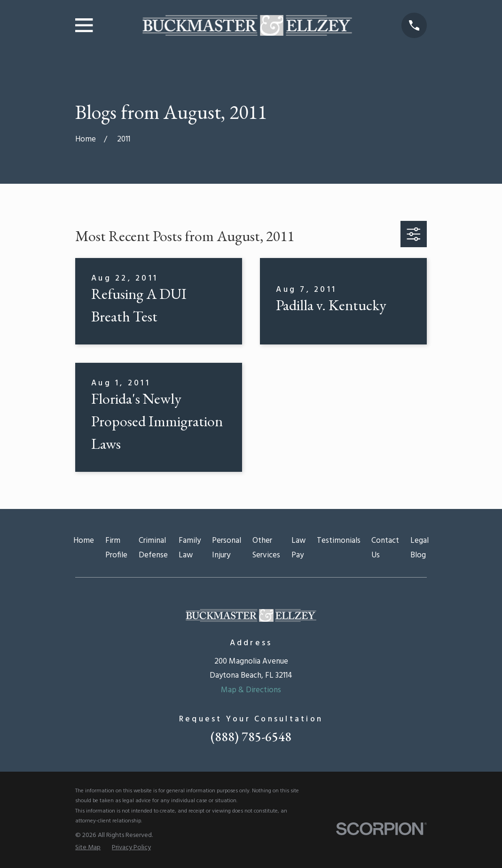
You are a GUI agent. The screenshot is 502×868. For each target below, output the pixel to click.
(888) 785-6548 (251, 737)
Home (84, 541)
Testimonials (339, 541)
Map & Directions (251, 690)
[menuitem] (88, 848)
